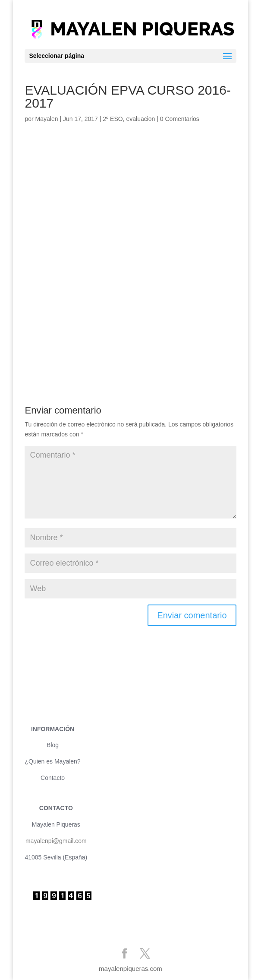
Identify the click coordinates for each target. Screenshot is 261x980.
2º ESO (113, 119)
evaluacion (140, 119)
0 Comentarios (180, 119)
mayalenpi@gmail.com (56, 841)
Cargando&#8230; (130, 255)
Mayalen (47, 119)
